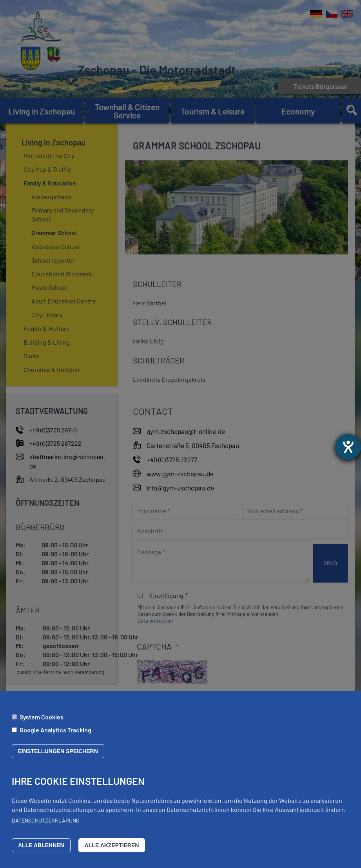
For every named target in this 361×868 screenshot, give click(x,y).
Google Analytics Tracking (55, 733)
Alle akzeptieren (112, 849)
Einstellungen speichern (58, 755)
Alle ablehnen (41, 849)
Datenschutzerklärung (46, 824)
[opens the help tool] (348, 447)
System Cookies (42, 720)
